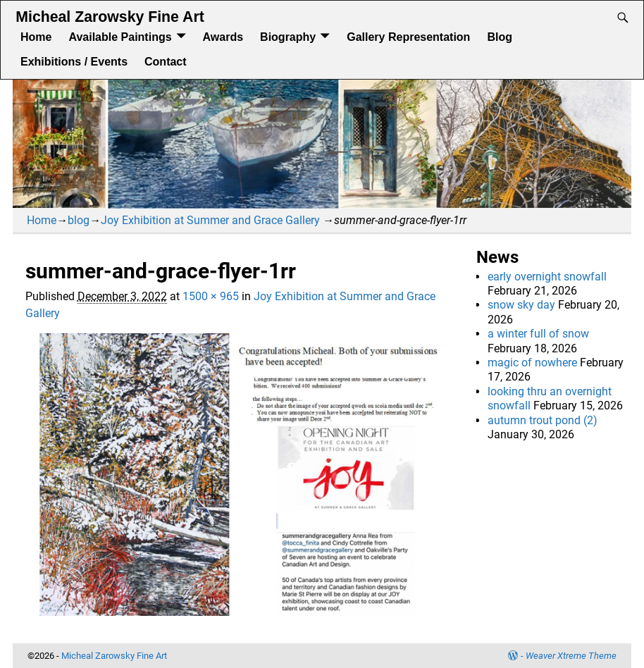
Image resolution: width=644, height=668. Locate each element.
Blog (500, 37)
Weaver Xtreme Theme (571, 656)
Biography (288, 37)
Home (36, 37)
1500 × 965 (211, 296)
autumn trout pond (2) (543, 420)
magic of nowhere (532, 363)
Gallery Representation (408, 37)
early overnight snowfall (547, 277)
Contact (166, 62)
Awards (223, 37)
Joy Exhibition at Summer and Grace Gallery (210, 220)
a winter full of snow (538, 334)
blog (79, 220)
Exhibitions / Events (74, 62)
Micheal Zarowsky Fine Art (110, 17)
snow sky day (521, 305)
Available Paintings (120, 37)
